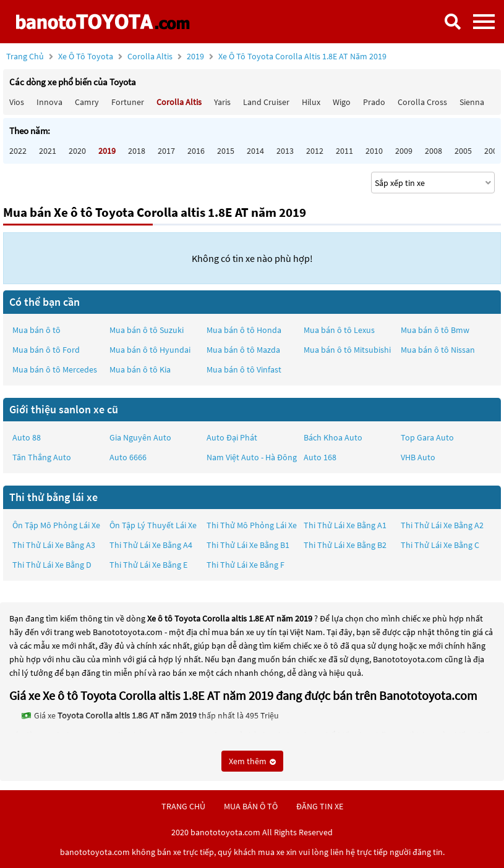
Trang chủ (25, 56)
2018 (137, 151)
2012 (315, 151)
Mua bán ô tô (36, 330)
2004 (493, 151)
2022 (18, 151)
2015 (226, 151)
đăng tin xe (320, 806)
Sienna (472, 102)
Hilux (311, 102)
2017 (166, 151)
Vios (17, 102)
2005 (463, 151)
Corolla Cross (422, 102)
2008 (434, 151)
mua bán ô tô (251, 806)
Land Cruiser (266, 102)
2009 (404, 151)
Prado (374, 102)
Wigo (342, 102)
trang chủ (183, 806)
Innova (49, 102)
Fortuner (128, 102)
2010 (374, 151)
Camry (87, 102)
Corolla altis (151, 56)
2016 (196, 151)
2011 (344, 151)
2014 (255, 151)
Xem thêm (252, 761)
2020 (77, 151)
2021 (48, 151)
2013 (285, 151)
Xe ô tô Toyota (86, 56)
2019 (287, 56)
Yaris (222, 102)
